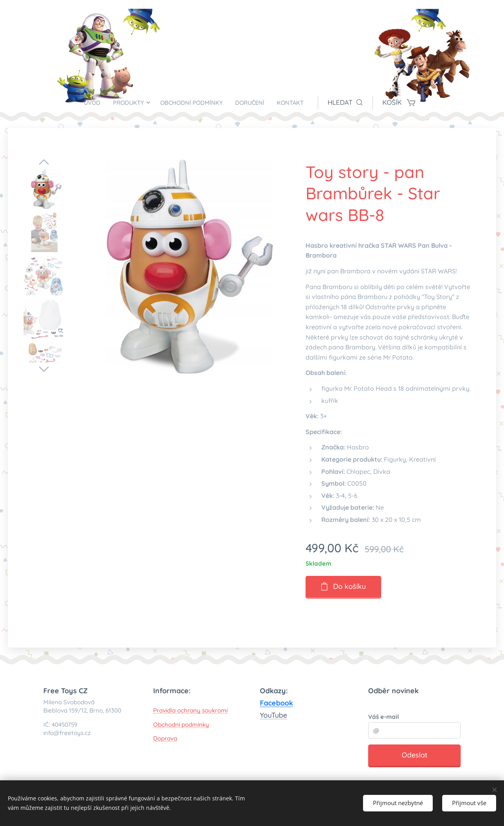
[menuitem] (83, 102)
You (266, 715)
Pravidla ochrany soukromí (190, 710)
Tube (279, 715)
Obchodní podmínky (181, 724)
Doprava (165, 738)
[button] (359, 102)
